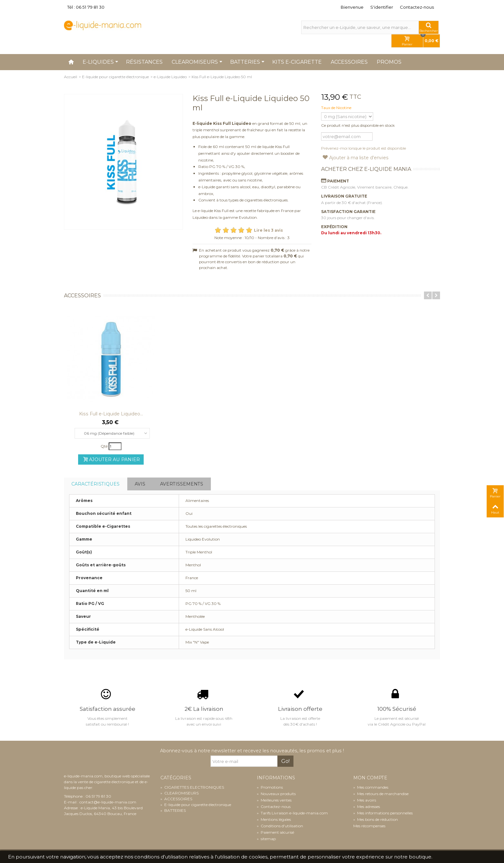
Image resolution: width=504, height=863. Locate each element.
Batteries (247, 62)
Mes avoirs (365, 800)
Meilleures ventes (274, 800)
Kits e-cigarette (297, 62)
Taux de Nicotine (337, 108)
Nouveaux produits (276, 794)
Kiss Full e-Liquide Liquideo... (111, 414)
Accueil (71, 77)
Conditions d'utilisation (280, 826)
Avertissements (182, 484)
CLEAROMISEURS (180, 793)
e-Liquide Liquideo (170, 77)
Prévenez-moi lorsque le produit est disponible (364, 148)
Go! (285, 761)
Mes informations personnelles (383, 813)
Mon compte (370, 778)
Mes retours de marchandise (381, 794)
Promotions (270, 787)
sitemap (266, 839)
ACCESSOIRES (176, 799)
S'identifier (382, 7)
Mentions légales (274, 819)
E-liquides (100, 62)
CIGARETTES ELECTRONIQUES (192, 787)
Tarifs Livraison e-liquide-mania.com (292, 813)
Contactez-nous (417, 7)
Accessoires (349, 62)
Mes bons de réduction (376, 819)
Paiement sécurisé (275, 832)
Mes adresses (367, 807)
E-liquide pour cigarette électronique (115, 77)
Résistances (144, 62)
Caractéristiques (95, 484)
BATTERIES (173, 810)
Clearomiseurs (197, 62)
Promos (389, 62)
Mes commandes (371, 787)
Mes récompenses (369, 826)
